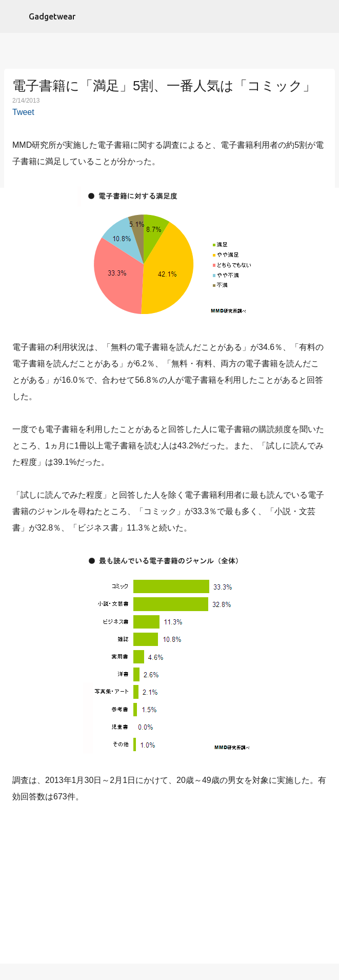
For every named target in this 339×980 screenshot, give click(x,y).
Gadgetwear (52, 16)
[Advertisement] (170, 886)
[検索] (325, 16)
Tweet (23, 112)
